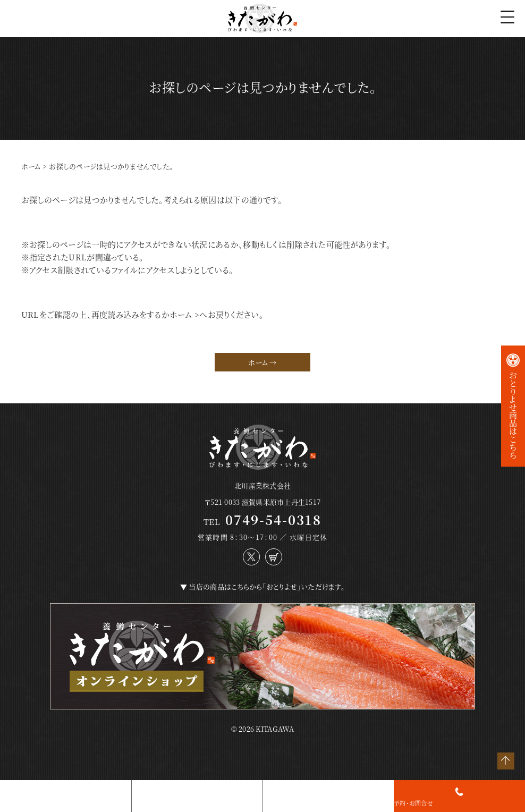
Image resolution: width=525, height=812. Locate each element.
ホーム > (185, 314)
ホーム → (262, 362)
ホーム (31, 166)
